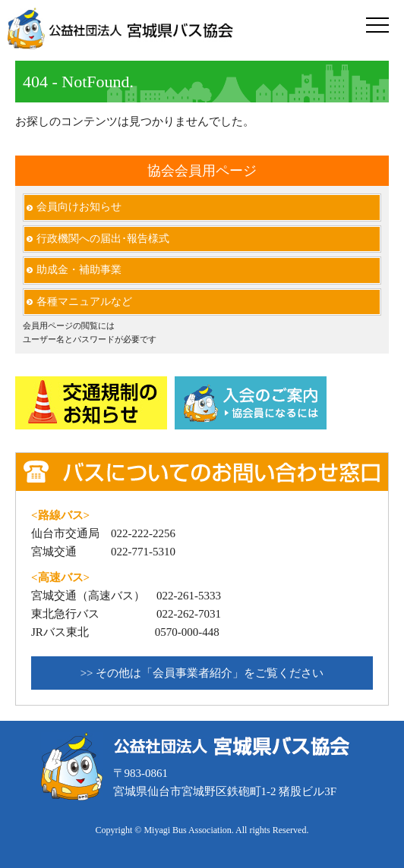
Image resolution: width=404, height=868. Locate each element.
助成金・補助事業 (79, 270)
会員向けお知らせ (79, 207)
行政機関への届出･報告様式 (103, 239)
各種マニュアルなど (84, 302)
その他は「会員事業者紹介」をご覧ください (210, 673)
